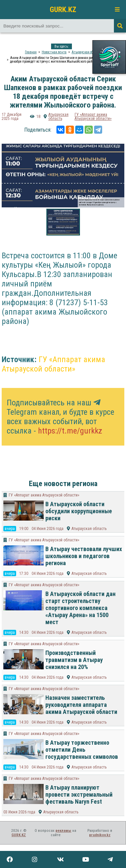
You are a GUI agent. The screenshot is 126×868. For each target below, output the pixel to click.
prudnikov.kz (100, 835)
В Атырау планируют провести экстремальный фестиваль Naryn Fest (79, 794)
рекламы (63, 831)
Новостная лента (54, 52)
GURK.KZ (63, 9)
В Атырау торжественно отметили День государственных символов (82, 750)
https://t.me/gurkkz (70, 431)
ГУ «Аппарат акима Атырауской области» (93, 117)
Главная (31, 52)
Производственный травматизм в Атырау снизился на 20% (74, 660)
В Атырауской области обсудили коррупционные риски (79, 511)
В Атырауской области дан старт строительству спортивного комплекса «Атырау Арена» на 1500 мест (80, 608)
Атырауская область (86, 52)
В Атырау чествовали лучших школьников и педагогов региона (84, 556)
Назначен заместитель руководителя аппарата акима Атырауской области (81, 705)
